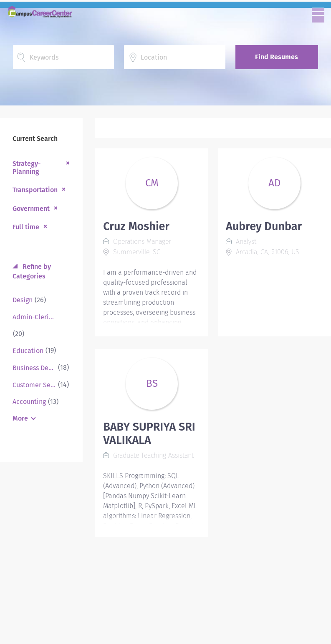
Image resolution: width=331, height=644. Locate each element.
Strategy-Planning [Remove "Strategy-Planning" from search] (27, 168)
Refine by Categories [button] (32, 271)
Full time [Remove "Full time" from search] (26, 227)
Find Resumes (277, 57)
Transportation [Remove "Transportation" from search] (35, 190)
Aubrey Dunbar (264, 226)
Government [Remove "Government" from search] (31, 209)
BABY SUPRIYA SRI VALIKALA (149, 434)
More (20, 418)
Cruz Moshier (136, 226)
